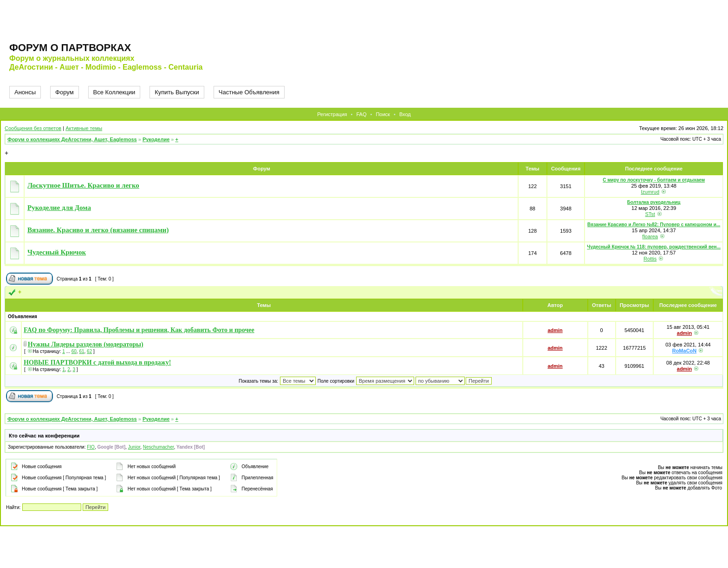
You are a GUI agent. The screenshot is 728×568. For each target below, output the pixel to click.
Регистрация (332, 114)
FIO (91, 447)
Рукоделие (156, 139)
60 (74, 351)
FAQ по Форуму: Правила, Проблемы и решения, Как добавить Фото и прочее (139, 330)
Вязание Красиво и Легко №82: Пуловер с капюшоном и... (654, 225)
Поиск (383, 114)
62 (89, 351)
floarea (650, 236)
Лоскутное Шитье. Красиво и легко (83, 185)
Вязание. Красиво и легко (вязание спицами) (98, 230)
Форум (65, 92)
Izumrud (650, 192)
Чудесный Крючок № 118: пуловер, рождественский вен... (654, 247)
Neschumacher (159, 447)
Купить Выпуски (177, 92)
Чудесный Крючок (57, 252)
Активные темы (84, 128)
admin (555, 330)
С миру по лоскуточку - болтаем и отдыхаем (654, 180)
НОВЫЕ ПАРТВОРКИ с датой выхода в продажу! (97, 362)
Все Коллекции (114, 92)
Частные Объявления (249, 92)
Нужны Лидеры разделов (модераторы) (86, 344)
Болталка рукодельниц (654, 202)
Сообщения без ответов (33, 128)
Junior (134, 447)
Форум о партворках (70, 48)
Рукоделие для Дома (59, 208)
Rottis (650, 259)
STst (650, 214)
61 (81, 351)
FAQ (361, 114)
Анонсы (25, 92)
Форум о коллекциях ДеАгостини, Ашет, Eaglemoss (72, 139)
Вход (405, 114)
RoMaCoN (685, 351)
